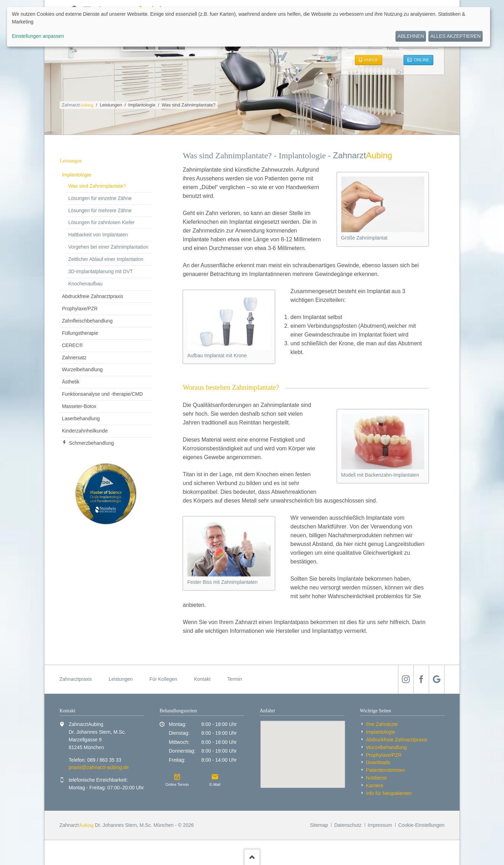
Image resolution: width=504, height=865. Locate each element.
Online (421, 60)
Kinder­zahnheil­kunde (85, 431)
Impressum (380, 825)
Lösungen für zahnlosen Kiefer (101, 222)
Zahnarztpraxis (76, 679)
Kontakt (202, 679)
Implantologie (142, 105)
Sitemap (319, 825)
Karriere (375, 786)
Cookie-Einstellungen (421, 825)
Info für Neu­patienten (389, 793)
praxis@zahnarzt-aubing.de (99, 767)
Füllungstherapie (80, 333)
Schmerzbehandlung (91, 443)
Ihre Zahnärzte (382, 724)
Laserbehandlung (81, 418)
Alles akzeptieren (455, 36)
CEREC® (72, 345)
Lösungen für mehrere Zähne (100, 210)
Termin (235, 679)
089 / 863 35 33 (104, 760)
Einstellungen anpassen (38, 36)
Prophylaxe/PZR (80, 309)
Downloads (378, 762)
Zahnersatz (74, 358)
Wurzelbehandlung (82, 369)
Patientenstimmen (386, 770)
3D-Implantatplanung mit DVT (100, 271)
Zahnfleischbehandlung (87, 321)
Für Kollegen (163, 679)
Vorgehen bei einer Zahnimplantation (108, 247)
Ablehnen (411, 36)
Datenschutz (348, 825)
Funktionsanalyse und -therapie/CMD (102, 394)
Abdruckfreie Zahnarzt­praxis (93, 296)
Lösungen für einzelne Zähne (100, 198)
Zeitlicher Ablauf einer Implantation (106, 259)
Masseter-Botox (79, 406)
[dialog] (248, 27)
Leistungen (111, 105)
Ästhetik (71, 382)
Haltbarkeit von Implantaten (98, 235)
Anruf (371, 60)
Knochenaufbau (85, 284)
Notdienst (376, 778)
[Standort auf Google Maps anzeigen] (303, 754)
